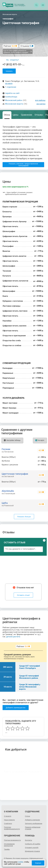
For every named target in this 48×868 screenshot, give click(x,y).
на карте (9, 83)
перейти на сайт (12, 93)
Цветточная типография (15, 474)
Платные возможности (12, 840)
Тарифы (7, 849)
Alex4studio (8, 491)
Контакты (28, 840)
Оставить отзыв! (23, 595)
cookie (20, 862)
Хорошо (38, 863)
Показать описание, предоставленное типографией (23, 165)
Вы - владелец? (13, 60)
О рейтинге (8, 824)
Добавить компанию (32, 820)
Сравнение (26, 115)
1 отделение (11, 87)
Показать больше (24, 517)
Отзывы (39, 115)
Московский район (14, 100)
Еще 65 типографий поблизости (18, 52)
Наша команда (9, 820)
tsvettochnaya (11, 97)
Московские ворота (14, 104)
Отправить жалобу (32, 848)
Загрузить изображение (34, 824)
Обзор (7, 115)
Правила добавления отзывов (33, 828)
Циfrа (5, 503)
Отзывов (26, 46)
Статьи (27, 816)
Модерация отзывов (32, 851)
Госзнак (6, 449)
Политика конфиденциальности (12, 828)
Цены (15, 115)
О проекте (8, 816)
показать (9, 71)
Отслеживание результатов (9, 845)
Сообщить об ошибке (33, 844)
